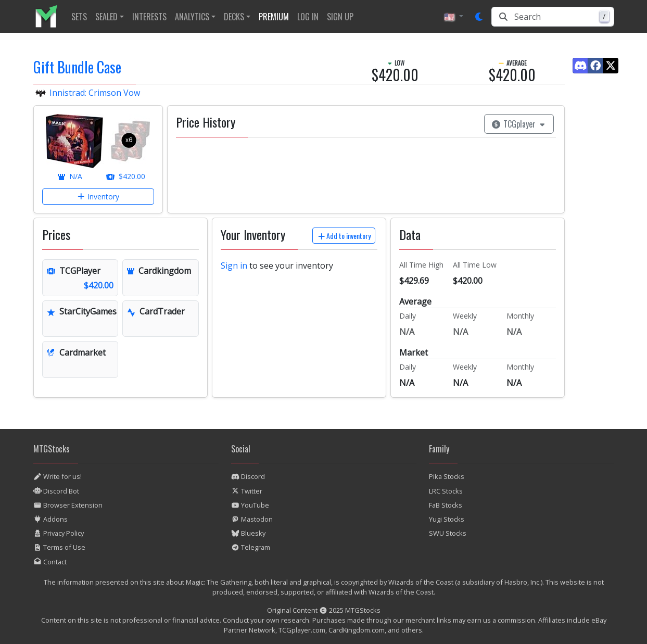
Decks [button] (234, 17)
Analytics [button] (192, 17)
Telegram (251, 547)
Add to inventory (344, 236)
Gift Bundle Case (77, 67)
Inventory (98, 197)
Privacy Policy (59, 533)
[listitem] (50, 16)
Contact (50, 562)
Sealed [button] (106, 17)
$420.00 (126, 176)
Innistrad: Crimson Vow (95, 93)
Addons (50, 519)
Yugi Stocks (447, 519)
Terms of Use (59, 547)
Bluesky (248, 533)
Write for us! (58, 476)
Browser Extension (68, 505)
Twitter (247, 491)
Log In (308, 17)
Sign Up (340, 17)
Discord (248, 476)
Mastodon (252, 519)
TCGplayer (519, 124)
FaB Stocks (446, 505)
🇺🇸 (450, 17)
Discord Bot (56, 491)
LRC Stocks (446, 491)
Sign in (234, 266)
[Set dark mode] (479, 17)
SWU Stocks (448, 533)
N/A (70, 176)
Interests (149, 17)
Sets (79, 17)
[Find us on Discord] (580, 66)
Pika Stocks (447, 476)
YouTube (250, 505)
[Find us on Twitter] (611, 66)
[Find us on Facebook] (595, 66)
